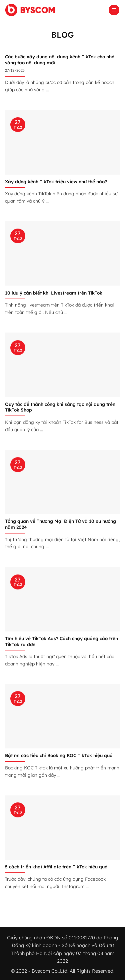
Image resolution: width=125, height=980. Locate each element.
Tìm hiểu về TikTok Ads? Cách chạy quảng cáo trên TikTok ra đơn (61, 641)
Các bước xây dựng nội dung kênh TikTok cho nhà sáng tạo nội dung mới (60, 59)
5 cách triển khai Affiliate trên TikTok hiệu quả (56, 867)
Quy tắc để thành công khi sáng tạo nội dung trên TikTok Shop (60, 407)
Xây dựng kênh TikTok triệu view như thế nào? (56, 181)
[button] (114, 10)
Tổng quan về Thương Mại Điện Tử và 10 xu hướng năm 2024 (60, 524)
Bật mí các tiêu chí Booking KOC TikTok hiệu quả (59, 755)
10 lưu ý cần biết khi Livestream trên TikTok (54, 293)
